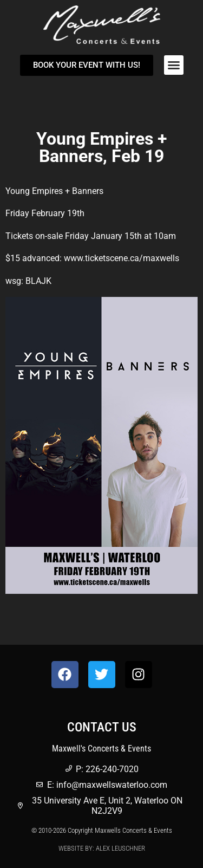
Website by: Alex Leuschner (102, 848)
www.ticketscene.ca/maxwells (122, 258)
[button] (174, 65)
